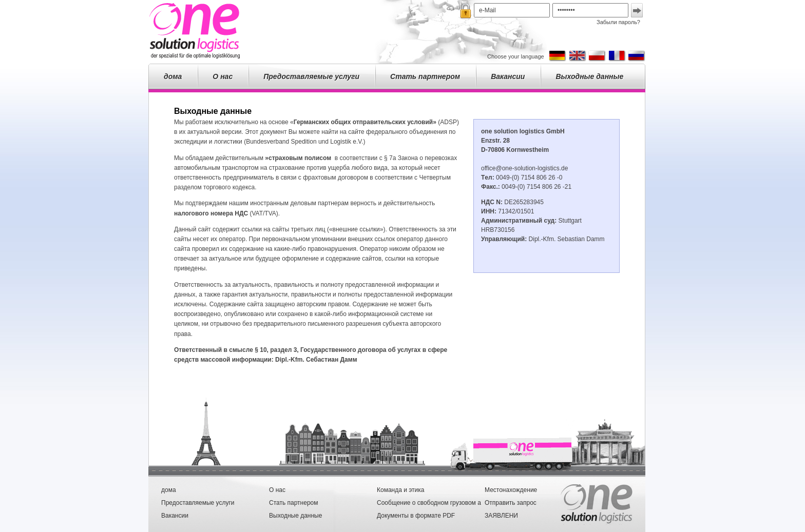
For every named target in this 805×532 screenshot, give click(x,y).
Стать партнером (425, 76)
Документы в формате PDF (416, 516)
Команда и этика (401, 490)
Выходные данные (589, 76)
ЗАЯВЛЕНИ (501, 516)
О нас (223, 76)
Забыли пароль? (618, 22)
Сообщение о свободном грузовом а (429, 503)
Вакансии (508, 76)
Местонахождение (511, 490)
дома (173, 76)
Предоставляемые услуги (311, 76)
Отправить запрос (511, 503)
